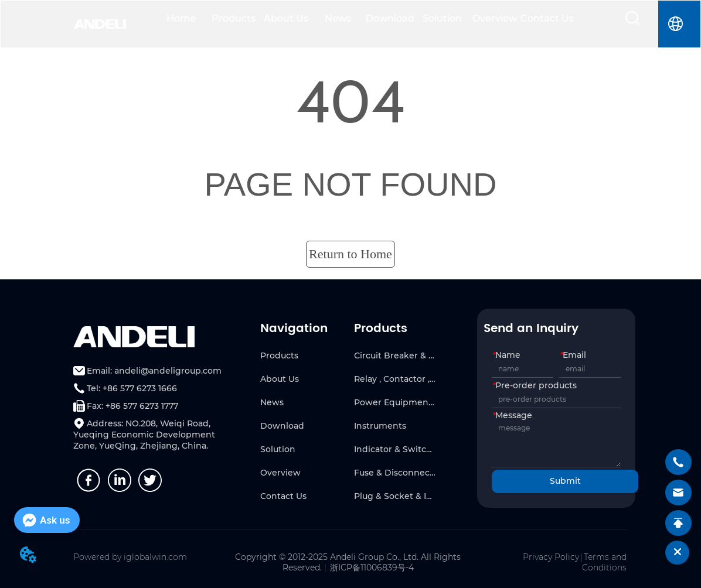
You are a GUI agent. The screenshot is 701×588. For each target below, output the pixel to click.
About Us (286, 18)
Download (390, 18)
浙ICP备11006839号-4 (372, 568)
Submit (565, 481)
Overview (495, 18)
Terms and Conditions (604, 562)
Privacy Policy (551, 557)
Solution (442, 18)
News (338, 18)
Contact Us (547, 18)
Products (234, 18)
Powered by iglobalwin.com (130, 557)
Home (181, 18)
